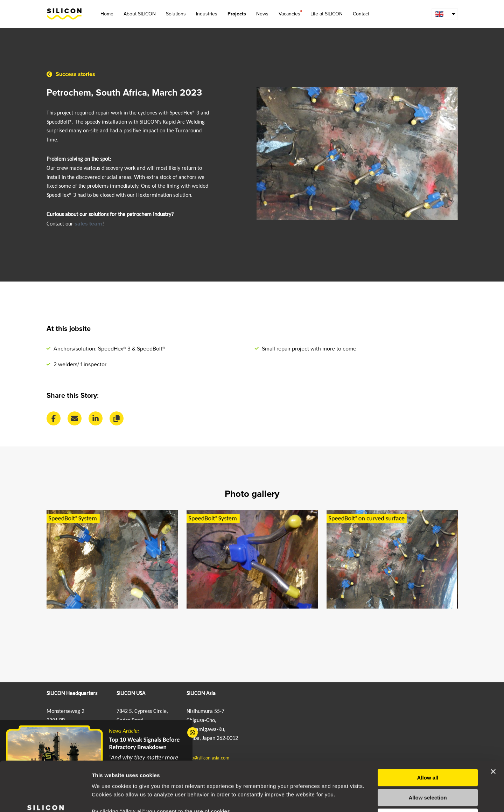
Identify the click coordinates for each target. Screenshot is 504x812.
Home (107, 14)
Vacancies (289, 13)
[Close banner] (493, 722)
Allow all (428, 728)
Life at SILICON (327, 14)
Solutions (176, 14)
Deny (428, 768)
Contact (361, 14)
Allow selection (428, 748)
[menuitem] (445, 14)
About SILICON (140, 14)
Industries (207, 14)
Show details (367, 798)
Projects (237, 14)
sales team (88, 224)
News (262, 14)
